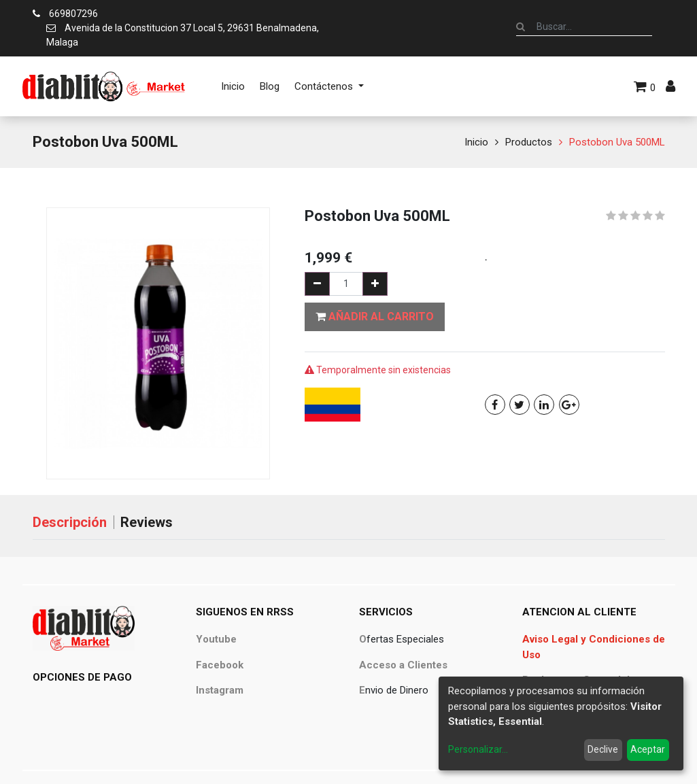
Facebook (220, 665)
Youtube (216, 639)
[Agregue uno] (375, 284)
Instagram (220, 690)
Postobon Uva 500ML (617, 142)
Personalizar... (478, 749)
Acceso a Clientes (403, 665)
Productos (529, 142)
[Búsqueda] (521, 27)
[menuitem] (233, 86)
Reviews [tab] (147, 522)
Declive (603, 749)
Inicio (476, 142)
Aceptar (648, 749)
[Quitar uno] (317, 284)
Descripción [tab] (70, 522)
